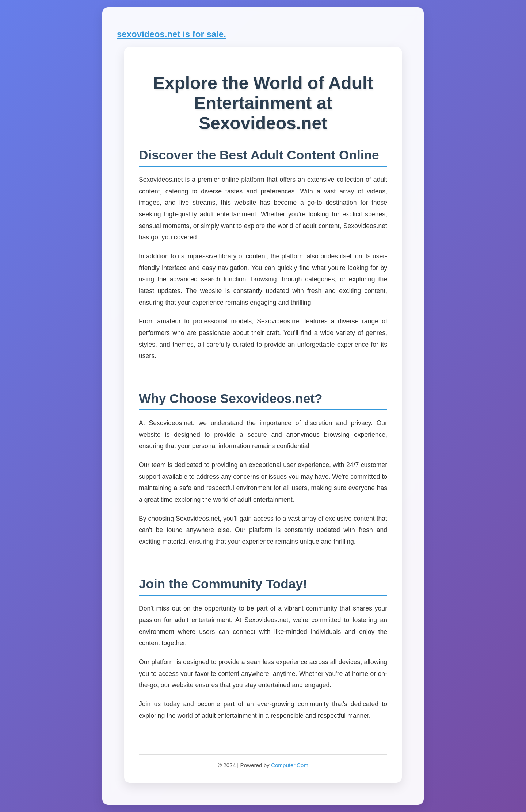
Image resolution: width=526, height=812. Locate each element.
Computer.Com (290, 765)
